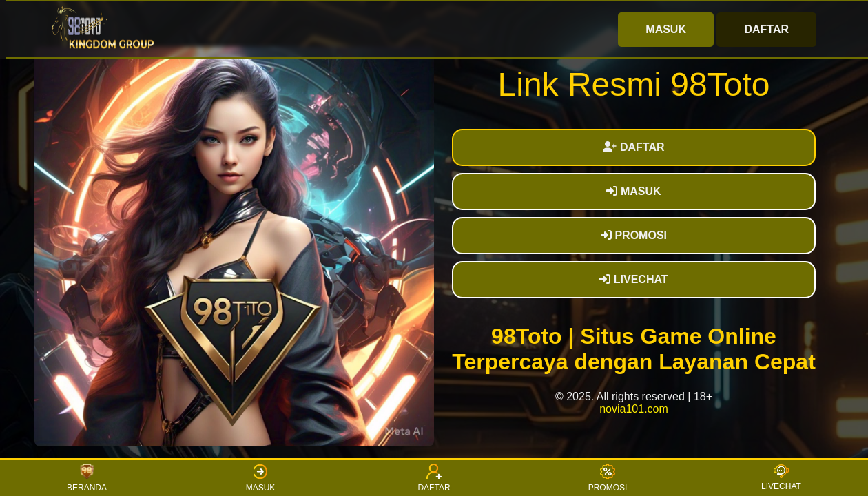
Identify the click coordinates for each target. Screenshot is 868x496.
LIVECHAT (633, 279)
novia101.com (634, 409)
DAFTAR (766, 29)
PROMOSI (634, 235)
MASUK (666, 29)
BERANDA (87, 478)
